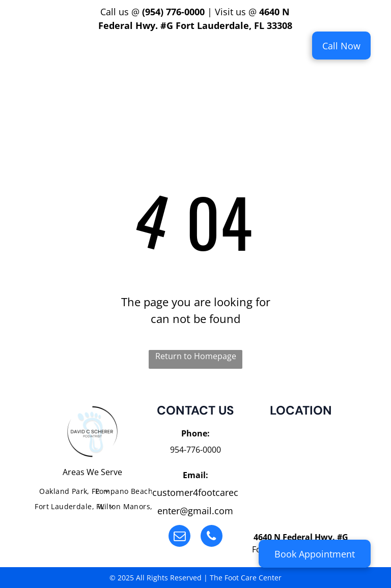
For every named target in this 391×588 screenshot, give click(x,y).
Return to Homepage (196, 356)
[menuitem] (132, 52)
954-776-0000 (195, 450)
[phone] (212, 537)
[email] (179, 537)
